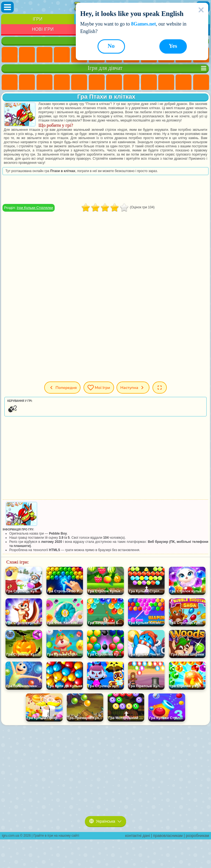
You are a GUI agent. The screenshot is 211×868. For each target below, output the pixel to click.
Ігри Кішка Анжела (149, 82)
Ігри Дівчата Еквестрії (27, 82)
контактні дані (138, 836)
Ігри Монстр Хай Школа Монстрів (97, 82)
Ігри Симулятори (45, 55)
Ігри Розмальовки (131, 82)
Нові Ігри (43, 29)
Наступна (133, 388)
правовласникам (168, 836)
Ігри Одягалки (184, 82)
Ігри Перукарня (201, 82)
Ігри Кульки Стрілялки (35, 208)
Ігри (38, 19)
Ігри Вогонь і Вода (45, 82)
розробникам (197, 836)
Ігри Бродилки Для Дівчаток (114, 82)
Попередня (62, 388)
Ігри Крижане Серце (166, 82)
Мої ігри (99, 388)
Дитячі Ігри (62, 55)
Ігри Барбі (62, 82)
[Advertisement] (105, 189)
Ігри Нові (10, 55)
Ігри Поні (10, 82)
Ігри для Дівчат (27, 55)
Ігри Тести (79, 82)
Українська (105, 821)
